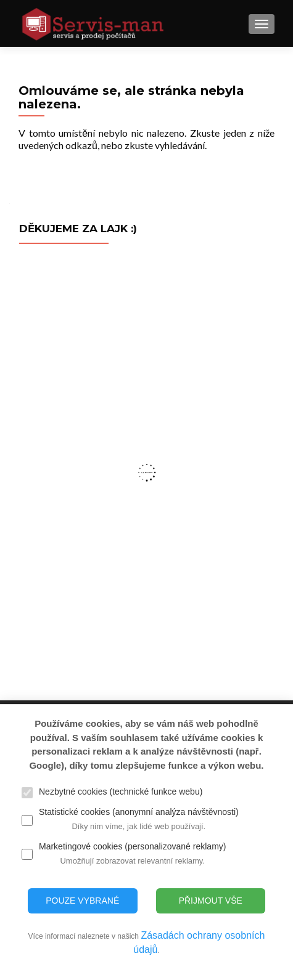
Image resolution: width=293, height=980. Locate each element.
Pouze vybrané (82, 901)
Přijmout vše (211, 901)
